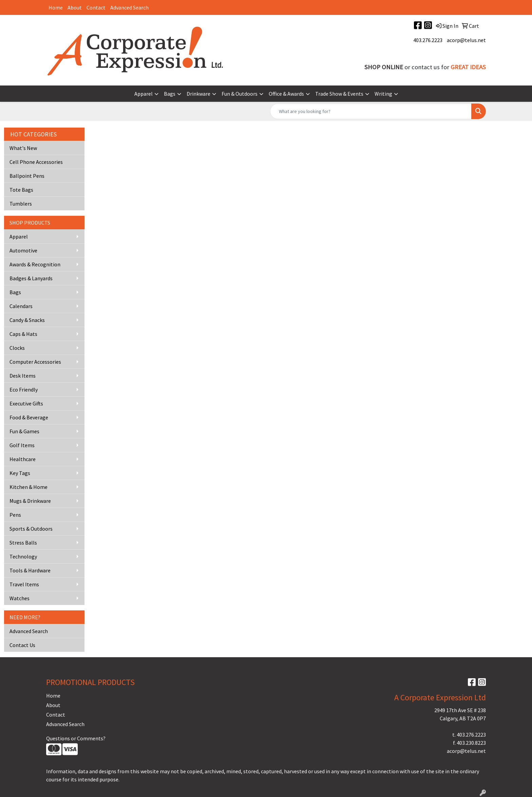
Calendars (21, 306)
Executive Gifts (26, 403)
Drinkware (198, 94)
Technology (23, 556)
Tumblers (21, 204)
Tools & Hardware (30, 570)
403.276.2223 (428, 40)
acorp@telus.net (466, 40)
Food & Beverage (29, 417)
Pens (15, 515)
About (75, 7)
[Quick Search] (371, 111)
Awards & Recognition (35, 264)
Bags (170, 94)
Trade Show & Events (339, 94)
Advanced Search (129, 7)
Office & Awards (286, 94)
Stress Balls (23, 543)
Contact (96, 7)
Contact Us (22, 645)
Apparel (144, 94)
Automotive (23, 250)
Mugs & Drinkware (30, 501)
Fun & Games (24, 431)
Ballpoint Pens (27, 176)
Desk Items (23, 376)
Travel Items (24, 584)
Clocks (17, 348)
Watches (20, 598)
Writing (383, 94)
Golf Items (22, 445)
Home (56, 7)
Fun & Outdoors (240, 94)
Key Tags (20, 473)
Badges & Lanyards (31, 278)
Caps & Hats (23, 334)
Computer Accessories (35, 362)
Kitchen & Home (28, 487)
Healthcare (23, 459)
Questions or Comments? (76, 738)
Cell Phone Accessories (36, 162)
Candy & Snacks (27, 320)
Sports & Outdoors (31, 529)
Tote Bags (21, 190)
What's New (23, 148)
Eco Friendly (24, 390)
